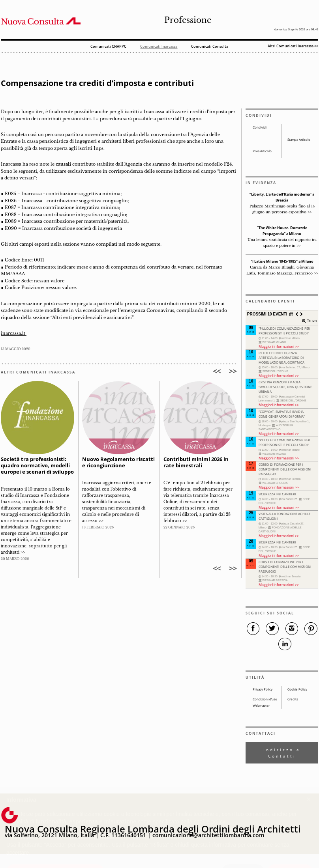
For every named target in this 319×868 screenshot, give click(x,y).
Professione (188, 20)
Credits (293, 699)
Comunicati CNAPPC (108, 47)
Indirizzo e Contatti (282, 753)
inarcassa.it (14, 333)
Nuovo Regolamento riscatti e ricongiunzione (118, 462)
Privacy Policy (263, 689)
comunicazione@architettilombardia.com (208, 835)
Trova (311, 321)
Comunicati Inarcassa (159, 47)
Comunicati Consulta (210, 47)
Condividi (260, 127)
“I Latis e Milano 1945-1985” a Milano (282, 261)
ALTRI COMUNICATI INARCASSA (38, 372)
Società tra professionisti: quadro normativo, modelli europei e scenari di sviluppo (37, 466)
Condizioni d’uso (265, 699)
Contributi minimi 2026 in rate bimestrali (196, 462)
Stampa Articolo (299, 140)
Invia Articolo (262, 151)
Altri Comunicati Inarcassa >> (293, 46)
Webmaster (261, 706)
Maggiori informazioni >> (279, 346)
